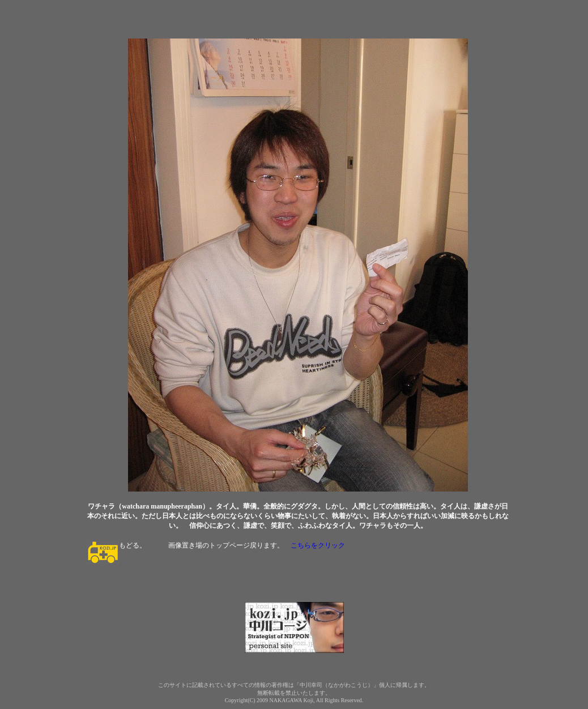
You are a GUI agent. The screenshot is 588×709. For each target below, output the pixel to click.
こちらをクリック (318, 545)
